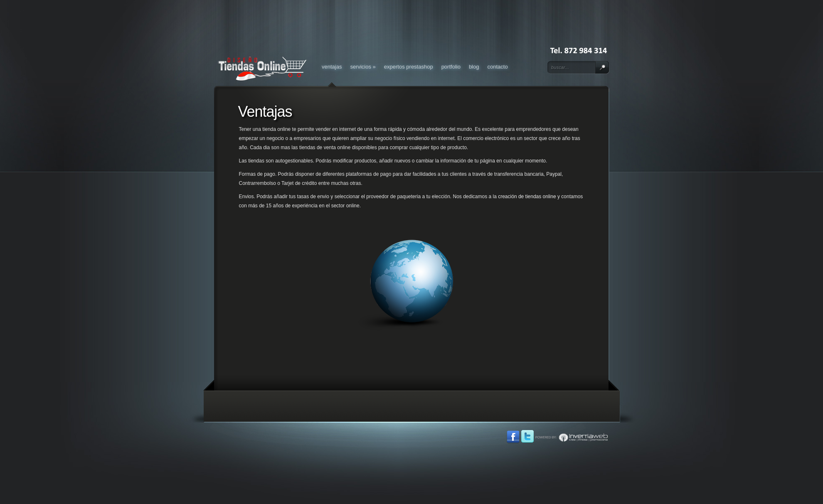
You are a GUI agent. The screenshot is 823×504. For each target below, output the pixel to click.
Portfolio (451, 67)
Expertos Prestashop (409, 67)
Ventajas (332, 67)
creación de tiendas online (527, 197)
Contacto (497, 67)
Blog (474, 67)
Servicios (363, 67)
